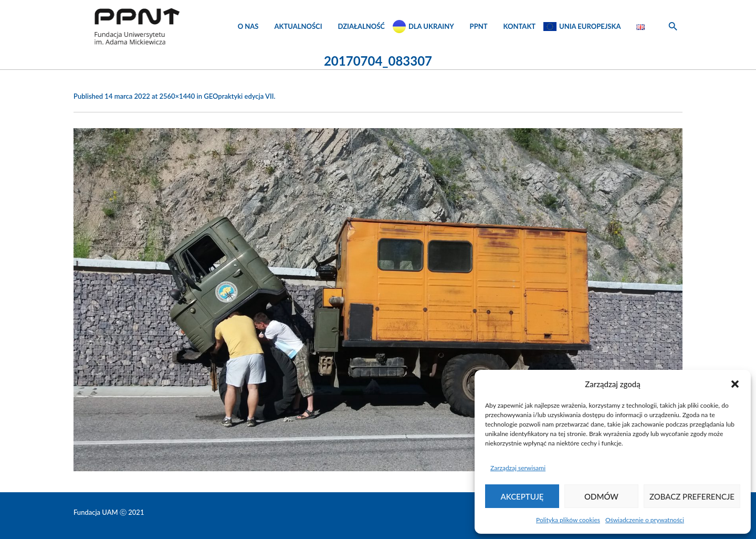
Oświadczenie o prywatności (645, 520)
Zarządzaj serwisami (518, 468)
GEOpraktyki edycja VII (239, 96)
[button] (735, 384)
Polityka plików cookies (568, 520)
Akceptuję (522, 496)
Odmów (601, 496)
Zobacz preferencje (692, 496)
